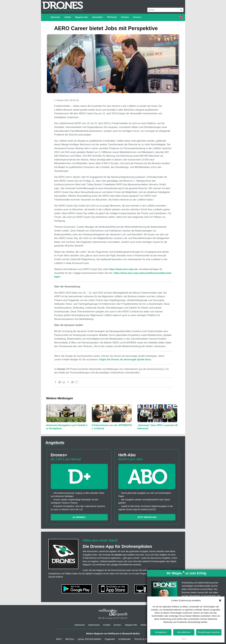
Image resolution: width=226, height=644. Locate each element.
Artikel (67, 17)
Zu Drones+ (79, 517)
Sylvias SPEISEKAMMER (89, 639)
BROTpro (70, 639)
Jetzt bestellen (147, 517)
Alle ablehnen (184, 632)
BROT (59, 639)
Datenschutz (94, 625)
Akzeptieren (161, 632)
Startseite (55, 17)
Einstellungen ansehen (209, 632)
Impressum (80, 625)
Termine (125, 17)
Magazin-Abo (82, 17)
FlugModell (110, 639)
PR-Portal (112, 17)
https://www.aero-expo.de (123, 269)
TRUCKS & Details (143, 639)
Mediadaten (146, 625)
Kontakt (107, 625)
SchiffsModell (124, 639)
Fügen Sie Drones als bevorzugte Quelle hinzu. (125, 360)
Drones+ (137, 17)
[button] (220, 600)
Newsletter (98, 17)
